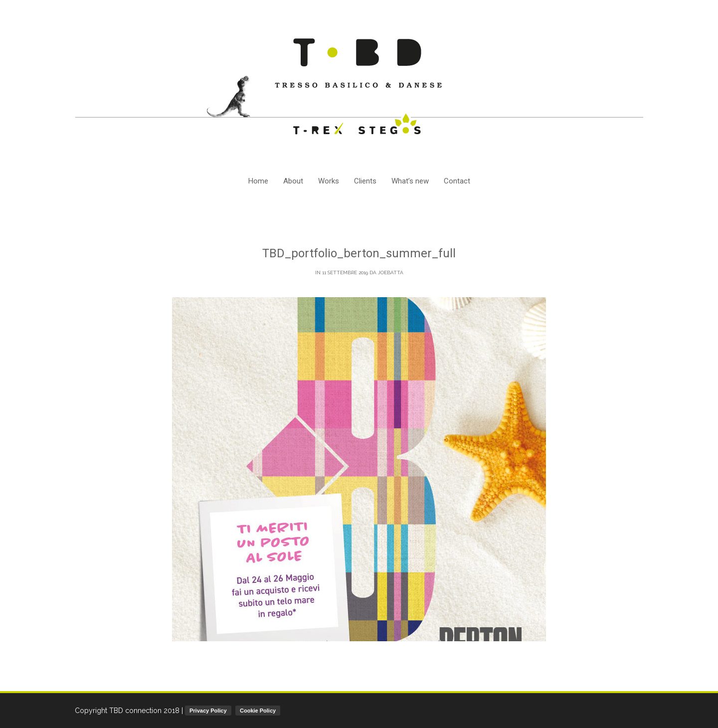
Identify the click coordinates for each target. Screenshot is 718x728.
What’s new (410, 181)
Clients (365, 181)
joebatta (391, 273)
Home (258, 181)
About (293, 181)
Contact (457, 181)
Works (329, 181)
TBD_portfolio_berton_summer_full (359, 253)
